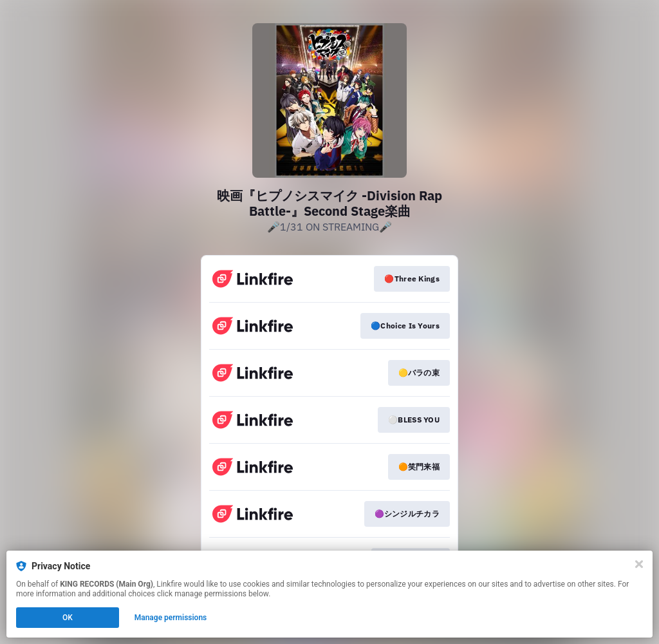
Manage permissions (171, 618)
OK (68, 618)
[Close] (639, 564)
